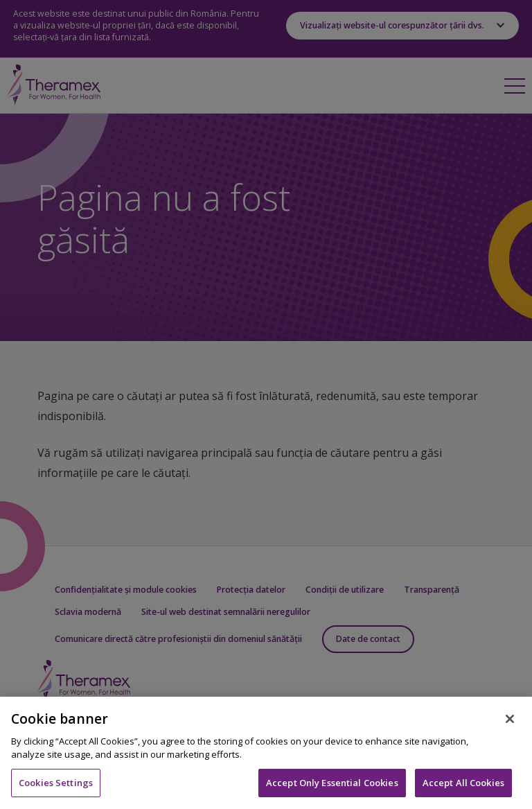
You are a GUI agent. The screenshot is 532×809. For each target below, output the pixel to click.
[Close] (510, 727)
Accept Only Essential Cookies (332, 791)
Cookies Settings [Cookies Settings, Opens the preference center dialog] (56, 791)
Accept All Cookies (463, 791)
